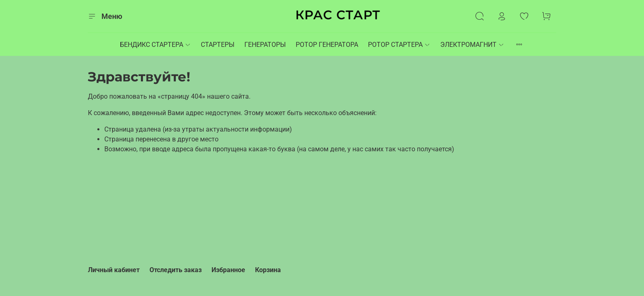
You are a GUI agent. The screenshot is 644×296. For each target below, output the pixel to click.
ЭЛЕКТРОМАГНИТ (472, 45)
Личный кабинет (114, 270)
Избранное (228, 270)
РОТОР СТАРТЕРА (399, 45)
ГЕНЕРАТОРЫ (265, 45)
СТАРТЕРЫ (218, 45)
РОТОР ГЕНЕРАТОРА (327, 45)
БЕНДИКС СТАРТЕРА (155, 45)
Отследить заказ (176, 270)
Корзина (268, 270)
